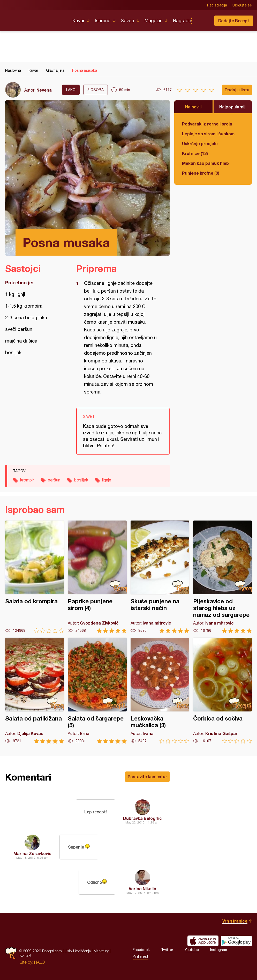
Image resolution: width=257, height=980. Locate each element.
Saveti (127, 21)
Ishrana (103, 21)
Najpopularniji (233, 107)
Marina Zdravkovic (32, 853)
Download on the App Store (203, 941)
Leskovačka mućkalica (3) (160, 691)
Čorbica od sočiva (222, 691)
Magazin (154, 21)
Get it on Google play (236, 941)
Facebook (141, 950)
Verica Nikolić (142, 889)
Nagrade (182, 21)
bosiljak (81, 480)
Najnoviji (193, 107)
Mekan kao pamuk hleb (205, 163)
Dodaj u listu (237, 90)
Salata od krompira (35, 577)
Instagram (219, 950)
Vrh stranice (235, 921)
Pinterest (141, 956)
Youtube (192, 950)
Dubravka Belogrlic (142, 818)
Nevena (44, 90)
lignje (107, 480)
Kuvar (78, 21)
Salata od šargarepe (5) (97, 691)
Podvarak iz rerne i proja (207, 124)
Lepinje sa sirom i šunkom (208, 134)
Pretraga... (202, 21)
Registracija (217, 5)
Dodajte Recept (234, 21)
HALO (39, 962)
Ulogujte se (242, 5)
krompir (27, 480)
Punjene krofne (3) (201, 173)
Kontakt (25, 955)
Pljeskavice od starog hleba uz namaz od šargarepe (222, 577)
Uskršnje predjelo (200, 143)
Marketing (101, 951)
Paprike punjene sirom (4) (97, 577)
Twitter (167, 950)
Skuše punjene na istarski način (160, 577)
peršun (54, 480)
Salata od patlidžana (35, 691)
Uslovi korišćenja (78, 951)
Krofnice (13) (195, 153)
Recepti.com (35, 19)
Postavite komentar (147, 777)
